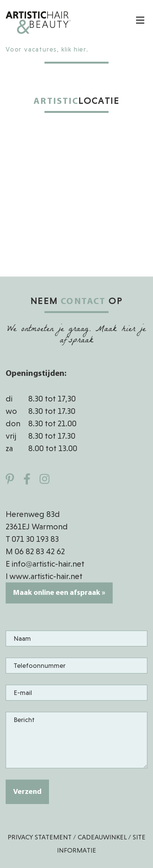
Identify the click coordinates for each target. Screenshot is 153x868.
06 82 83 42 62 (40, 551)
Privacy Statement (40, 837)
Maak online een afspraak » (59, 593)
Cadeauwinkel (102, 837)
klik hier (74, 49)
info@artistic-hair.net (48, 564)
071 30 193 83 (35, 539)
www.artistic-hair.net (46, 576)
